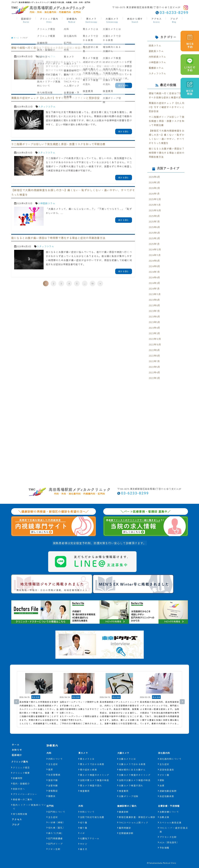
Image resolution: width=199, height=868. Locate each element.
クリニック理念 (21, 768)
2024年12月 (155, 249)
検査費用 (85, 786)
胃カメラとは (87, 754)
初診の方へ (19, 789)
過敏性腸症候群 (168, 786)
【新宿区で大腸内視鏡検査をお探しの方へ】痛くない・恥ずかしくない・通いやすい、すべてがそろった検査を (167, 137)
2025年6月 (155, 227)
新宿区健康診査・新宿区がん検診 (137, 812)
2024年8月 (155, 266)
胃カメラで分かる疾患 (92, 759)
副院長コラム (156, 51)
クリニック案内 (49, 20)
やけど (84, 839)
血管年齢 (53, 780)
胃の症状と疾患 (89, 764)
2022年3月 (155, 378)
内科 (49, 748)
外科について (87, 807)
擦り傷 (84, 823)
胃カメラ (91, 20)
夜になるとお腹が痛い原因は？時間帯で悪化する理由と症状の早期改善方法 (167, 153)
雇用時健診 (125, 823)
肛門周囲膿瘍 (55, 833)
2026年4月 (155, 177)
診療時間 (18, 778)
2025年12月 (155, 199)
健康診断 (124, 807)
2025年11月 (155, 205)
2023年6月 (155, 316)
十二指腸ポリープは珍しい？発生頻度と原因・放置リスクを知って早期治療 (167, 121)
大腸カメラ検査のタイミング (135, 770)
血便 (162, 780)
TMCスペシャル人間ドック (134, 817)
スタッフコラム (47, 56)
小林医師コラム (47, 203)
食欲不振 (53, 775)
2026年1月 (154, 194)
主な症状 (53, 759)
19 (92, 283)
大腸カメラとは (127, 754)
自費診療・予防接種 (171, 801)
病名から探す (135, 20)
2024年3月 (155, 283)
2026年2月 (155, 188)
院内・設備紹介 (21, 784)
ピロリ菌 (164, 770)
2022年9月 (154, 350)
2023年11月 (155, 294)
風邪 (51, 764)
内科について (55, 754)
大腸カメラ (112, 20)
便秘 (162, 775)
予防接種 (164, 842)
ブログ (174, 20)
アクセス (156, 20)
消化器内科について (170, 754)
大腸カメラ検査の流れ (131, 780)
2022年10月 (155, 344)
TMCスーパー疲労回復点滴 (174, 825)
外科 (81, 801)
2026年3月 (155, 182)
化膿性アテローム (90, 833)
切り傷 (84, 817)
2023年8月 (155, 305)
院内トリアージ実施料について (30, 807)
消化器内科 (165, 748)
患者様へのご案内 (23, 800)
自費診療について (169, 807)
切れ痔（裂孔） (57, 822)
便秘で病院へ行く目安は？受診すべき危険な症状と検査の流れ (167, 95)
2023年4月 (155, 328)
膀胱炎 (52, 791)
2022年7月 (154, 361)
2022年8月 (155, 356)
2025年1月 (154, 244)
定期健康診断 (126, 828)
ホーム (15, 38)
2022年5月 (155, 367)
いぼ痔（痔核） (57, 817)
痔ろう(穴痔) (55, 828)
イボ (82, 828)
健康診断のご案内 (129, 801)
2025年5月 (155, 233)
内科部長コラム (157, 57)
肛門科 (51, 801)
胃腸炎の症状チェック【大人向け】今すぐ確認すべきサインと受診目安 (167, 107)
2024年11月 (155, 255)
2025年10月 (155, 210)
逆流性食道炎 (167, 764)
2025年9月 (154, 216)
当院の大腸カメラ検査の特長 (135, 775)
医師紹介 (26, 20)
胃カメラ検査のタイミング (95, 770)
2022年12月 (155, 339)
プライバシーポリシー (25, 794)
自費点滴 (164, 812)
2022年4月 (155, 372)
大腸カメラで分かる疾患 (132, 759)
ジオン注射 (54, 844)
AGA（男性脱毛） (169, 837)
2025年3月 (155, 238)
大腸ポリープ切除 (129, 791)
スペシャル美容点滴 (170, 817)
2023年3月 (155, 333)
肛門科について (57, 807)
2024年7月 (154, 272)
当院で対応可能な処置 (92, 812)
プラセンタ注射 (168, 832)
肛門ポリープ (55, 839)
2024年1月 (154, 289)
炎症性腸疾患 (167, 791)
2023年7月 (154, 311)
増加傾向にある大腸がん (132, 764)
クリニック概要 (21, 773)
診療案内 (72, 20)
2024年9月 (154, 261)
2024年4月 (155, 277)
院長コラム (155, 45)
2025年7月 (154, 221)
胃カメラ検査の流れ (91, 780)
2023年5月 (155, 322)
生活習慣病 (54, 770)
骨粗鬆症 (53, 786)
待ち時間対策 (20, 814)
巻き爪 (84, 844)
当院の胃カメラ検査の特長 (95, 775)
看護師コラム (156, 68)
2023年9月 (154, 300)
